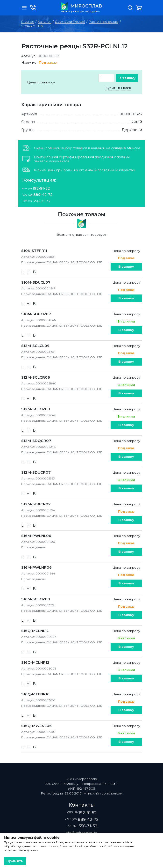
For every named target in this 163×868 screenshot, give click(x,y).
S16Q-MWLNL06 (36, 726)
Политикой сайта (72, 846)
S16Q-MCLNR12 (35, 662)
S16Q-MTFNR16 (35, 694)
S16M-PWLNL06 (36, 536)
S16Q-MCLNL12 (35, 631)
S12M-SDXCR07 (36, 504)
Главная (28, 22)
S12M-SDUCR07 (36, 472)
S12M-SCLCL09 (35, 346)
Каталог (45, 22)
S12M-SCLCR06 (36, 377)
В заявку (127, 78)
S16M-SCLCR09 (36, 599)
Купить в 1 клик (118, 88)
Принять (15, 861)
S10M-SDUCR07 (36, 314)
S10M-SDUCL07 (36, 282)
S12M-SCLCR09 (36, 409)
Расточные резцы (104, 22)
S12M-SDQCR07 (36, 441)
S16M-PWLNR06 (36, 567)
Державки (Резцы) (70, 22)
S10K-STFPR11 (34, 251)
